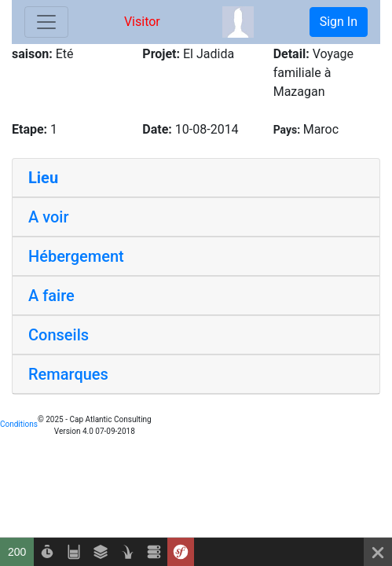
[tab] (196, 178)
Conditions (19, 424)
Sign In (339, 22)
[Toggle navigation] (46, 22)
